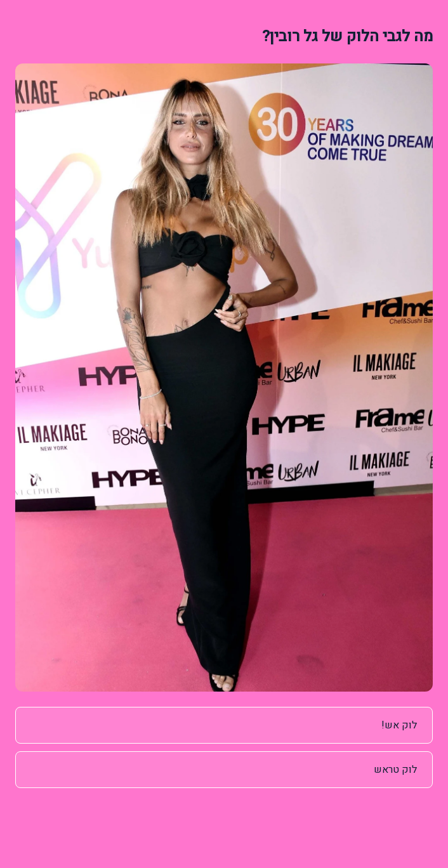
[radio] (224, 725)
